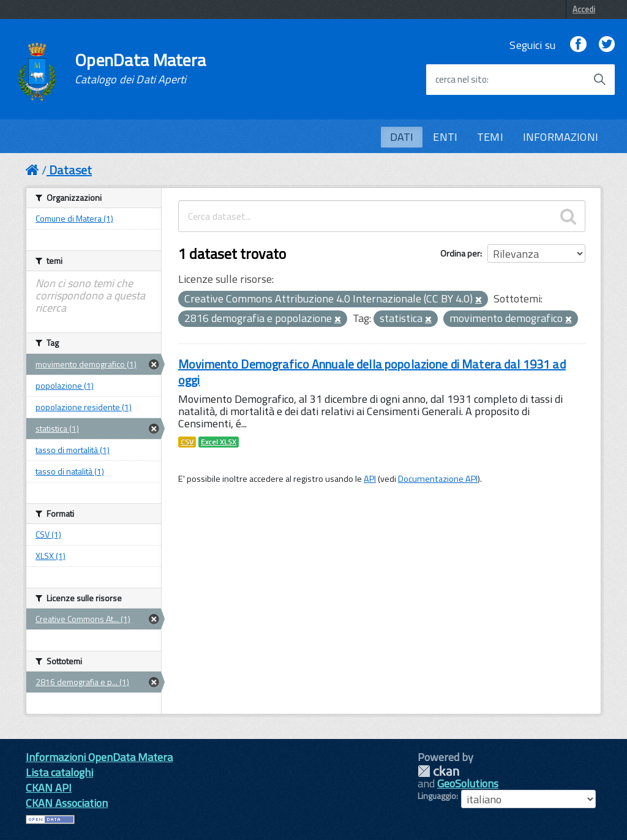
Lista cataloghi (59, 772)
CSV (187, 442)
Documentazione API (438, 479)
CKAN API (49, 788)
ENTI (445, 137)
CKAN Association (67, 803)
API (370, 479)
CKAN (438, 771)
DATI (402, 137)
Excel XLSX (219, 442)
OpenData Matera (140, 69)
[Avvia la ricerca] (599, 80)
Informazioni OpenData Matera (99, 757)
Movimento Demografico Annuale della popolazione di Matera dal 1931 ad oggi (372, 372)
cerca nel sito (461, 80)
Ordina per (460, 253)
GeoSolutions (468, 783)
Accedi (584, 9)
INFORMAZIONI (561, 137)
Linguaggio (437, 796)
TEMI (490, 137)
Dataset (70, 170)
